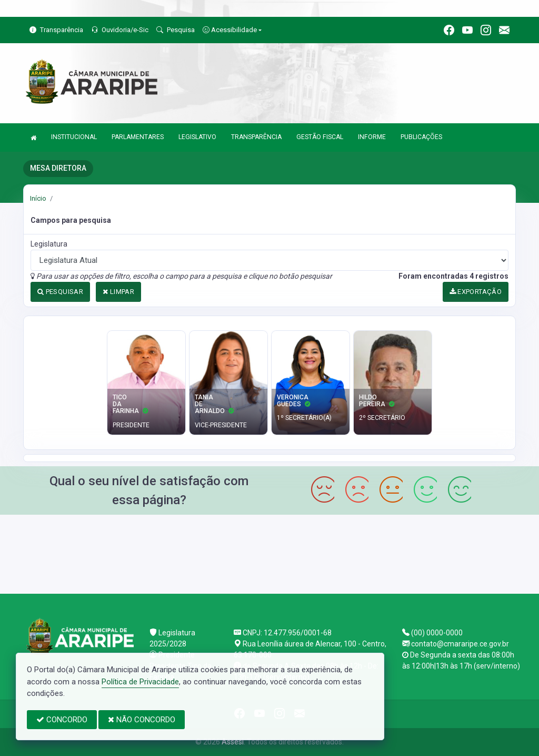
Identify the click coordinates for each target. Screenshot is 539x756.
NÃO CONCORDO (142, 720)
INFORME (372, 137)
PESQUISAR (60, 292)
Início (38, 198)
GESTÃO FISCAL (320, 137)
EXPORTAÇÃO (476, 292)
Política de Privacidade (140, 682)
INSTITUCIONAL (74, 137)
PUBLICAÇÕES (421, 137)
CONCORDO (62, 720)
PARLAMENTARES (138, 137)
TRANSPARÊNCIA (256, 137)
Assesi (233, 742)
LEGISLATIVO (197, 137)
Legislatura (49, 244)
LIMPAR (118, 292)
